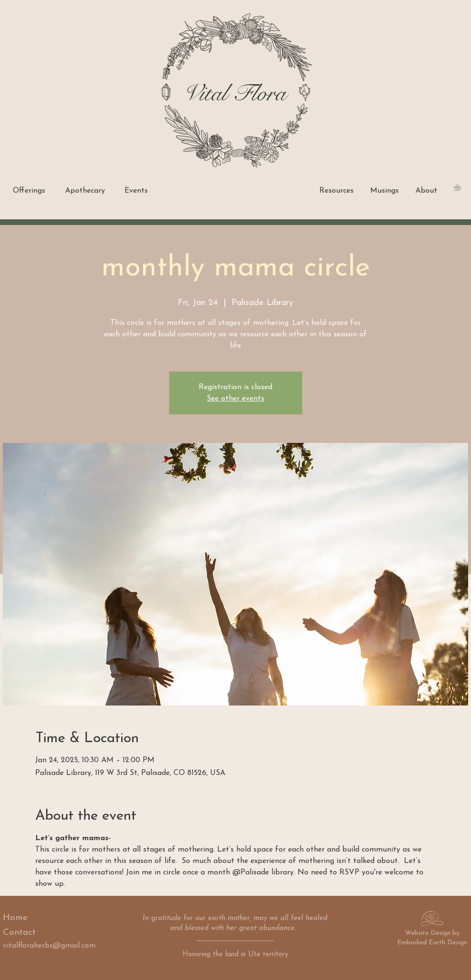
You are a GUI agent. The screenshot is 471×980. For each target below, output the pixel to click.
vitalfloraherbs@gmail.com (49, 946)
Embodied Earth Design (432, 943)
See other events (235, 399)
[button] (461, 187)
